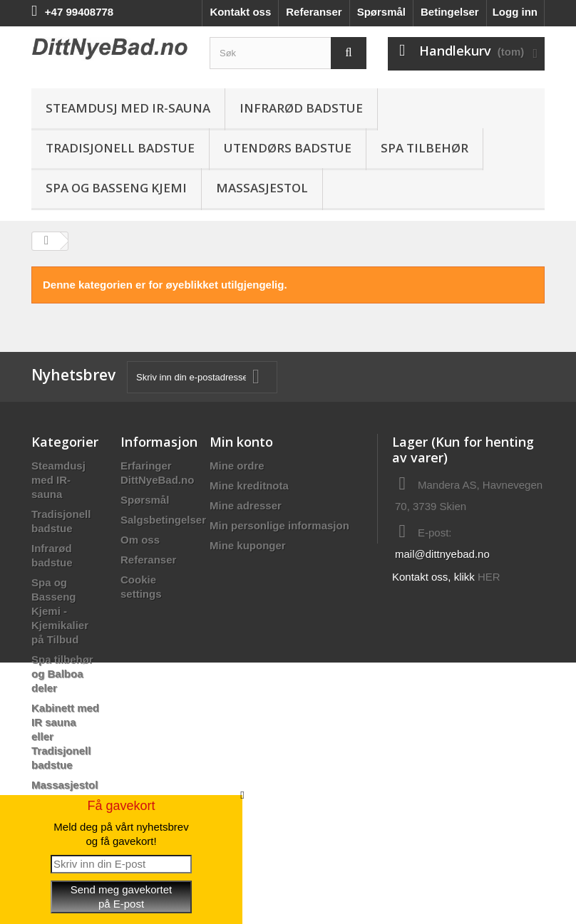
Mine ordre (237, 466)
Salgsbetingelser (163, 520)
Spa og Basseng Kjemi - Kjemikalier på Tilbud (60, 611)
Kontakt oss (240, 12)
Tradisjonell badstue (120, 148)
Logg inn (515, 12)
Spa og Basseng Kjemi (116, 188)
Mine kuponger (248, 545)
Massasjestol (262, 188)
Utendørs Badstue (288, 148)
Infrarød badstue (301, 108)
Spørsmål (381, 12)
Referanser (314, 12)
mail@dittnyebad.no (442, 554)
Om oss (140, 540)
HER (489, 577)
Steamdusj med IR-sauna (128, 108)
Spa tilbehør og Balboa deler (62, 674)
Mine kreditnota (249, 486)
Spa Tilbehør (425, 148)
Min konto (241, 442)
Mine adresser (246, 505)
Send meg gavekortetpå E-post (122, 897)
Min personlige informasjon (279, 525)
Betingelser (450, 12)
